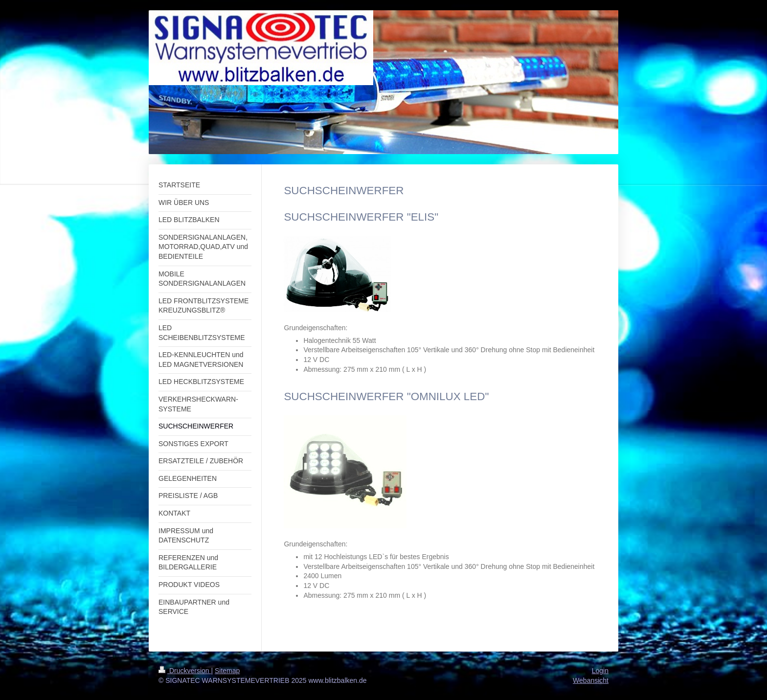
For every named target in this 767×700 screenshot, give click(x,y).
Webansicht (591, 680)
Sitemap (227, 671)
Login (600, 671)
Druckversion (185, 671)
